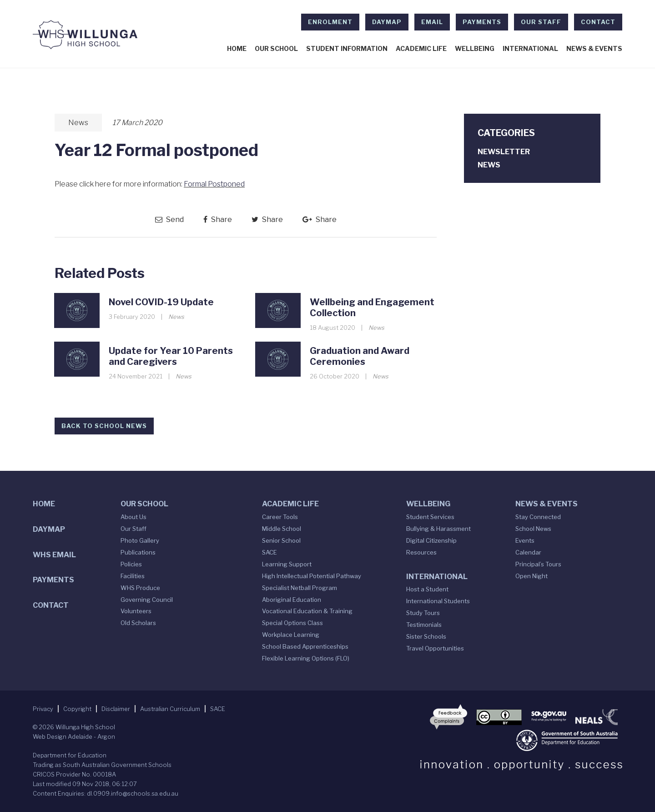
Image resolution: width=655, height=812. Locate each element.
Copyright (77, 709)
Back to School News (104, 426)
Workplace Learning (291, 635)
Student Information (347, 49)
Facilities (133, 576)
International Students (438, 601)
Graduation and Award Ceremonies (360, 356)
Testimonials (424, 625)
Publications (138, 552)
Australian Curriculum (170, 709)
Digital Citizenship (431, 540)
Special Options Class (292, 623)
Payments (482, 22)
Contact (598, 22)
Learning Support (287, 564)
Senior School (281, 540)
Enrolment (330, 22)
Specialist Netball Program (300, 588)
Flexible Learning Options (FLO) (306, 658)
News (78, 123)
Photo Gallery (140, 540)
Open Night (532, 576)
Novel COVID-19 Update (161, 302)
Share (218, 219)
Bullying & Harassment (438, 529)
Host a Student (427, 589)
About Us (134, 517)
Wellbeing (475, 49)
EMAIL (432, 22)
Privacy (43, 709)
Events (525, 540)
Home (237, 49)
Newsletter (504, 152)
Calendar (528, 552)
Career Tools (280, 517)
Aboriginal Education (292, 600)
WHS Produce (140, 588)
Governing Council (147, 600)
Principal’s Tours (538, 564)
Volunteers (136, 611)
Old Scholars (138, 623)
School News (533, 529)
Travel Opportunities (435, 648)
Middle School (282, 529)
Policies (131, 564)
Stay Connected (538, 517)
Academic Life (421, 49)
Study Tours (423, 613)
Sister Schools (426, 636)
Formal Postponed (214, 184)
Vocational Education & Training (307, 611)
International (530, 49)
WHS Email (54, 555)
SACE (270, 552)
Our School (276, 49)
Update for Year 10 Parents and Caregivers (171, 356)
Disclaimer (116, 709)
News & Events (594, 49)
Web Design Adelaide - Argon (74, 736)
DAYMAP (387, 22)
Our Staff (541, 22)
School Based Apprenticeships (305, 646)
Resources (421, 552)
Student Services (430, 517)
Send (169, 219)
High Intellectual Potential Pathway (312, 576)
